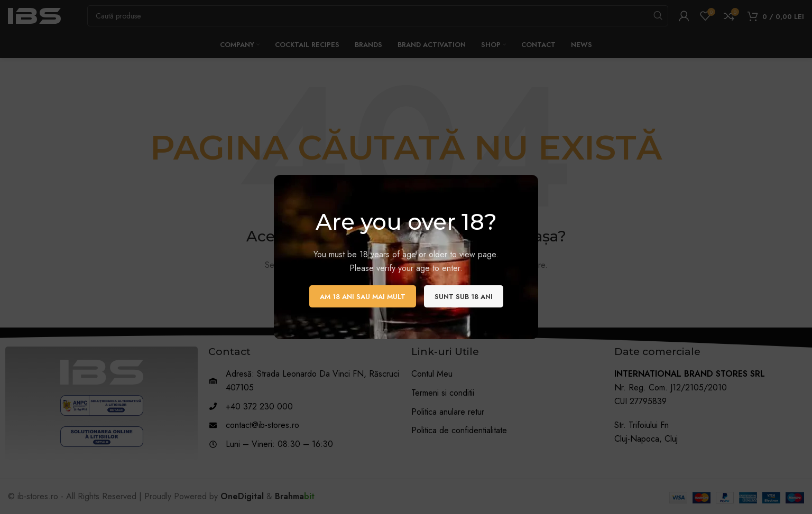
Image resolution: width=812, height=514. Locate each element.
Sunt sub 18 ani (464, 297)
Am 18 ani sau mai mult (363, 297)
